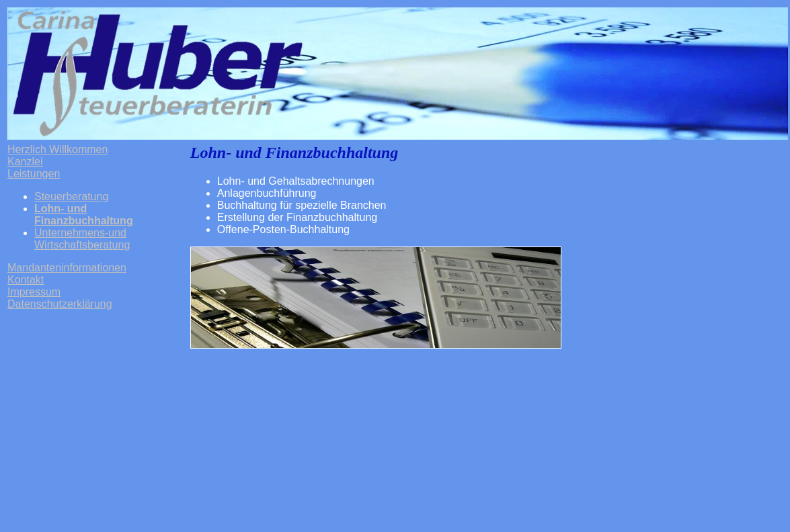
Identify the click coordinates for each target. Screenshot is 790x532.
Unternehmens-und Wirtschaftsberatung (82, 239)
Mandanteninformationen (67, 268)
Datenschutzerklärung (60, 304)
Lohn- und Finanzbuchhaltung (84, 215)
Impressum (34, 292)
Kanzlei (25, 162)
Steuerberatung (71, 196)
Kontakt (26, 280)
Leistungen (34, 174)
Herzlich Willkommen (57, 149)
